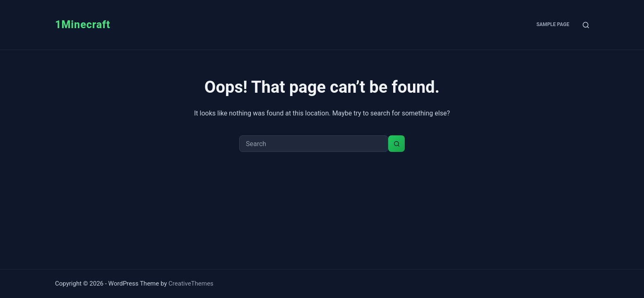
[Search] (586, 25)
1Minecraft (83, 25)
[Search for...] (314, 144)
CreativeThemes (191, 284)
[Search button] (396, 144)
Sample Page (553, 24)
